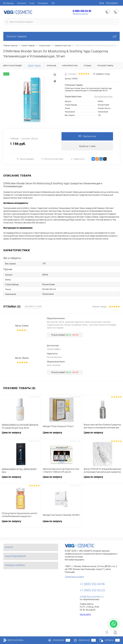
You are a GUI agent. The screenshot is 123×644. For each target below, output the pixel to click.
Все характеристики (103, 96)
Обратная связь (13, 640)
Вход (102, 3)
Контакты (22, 3)
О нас (32, 3)
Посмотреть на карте (74, 577)
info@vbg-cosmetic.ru (92, 597)
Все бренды (9, 3)
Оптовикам (43, 3)
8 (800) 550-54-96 (82, 11)
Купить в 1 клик (87, 146)
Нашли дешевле (25, 159)
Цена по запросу (20, 434)
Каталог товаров (61, 36)
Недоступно (77, 159)
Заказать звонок (80, 14)
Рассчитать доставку (52, 159)
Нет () (75, 335)
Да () (69, 335)
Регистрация (112, 3)
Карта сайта (85, 614)
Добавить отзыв (33, 306)
